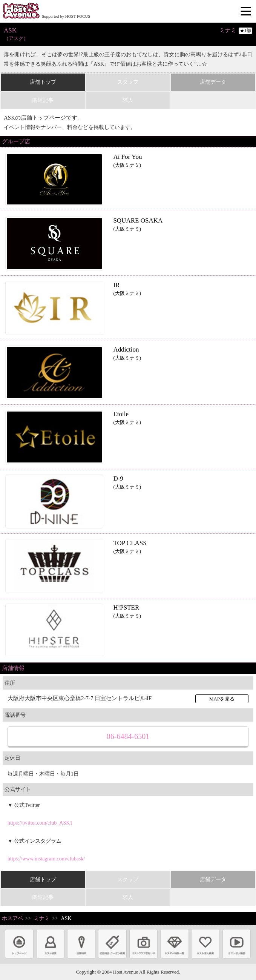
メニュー (247, 12)
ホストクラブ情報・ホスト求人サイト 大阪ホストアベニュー (21, 11)
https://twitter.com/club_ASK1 (40, 823)
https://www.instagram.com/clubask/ (46, 859)
